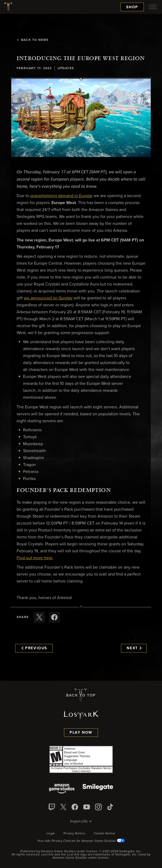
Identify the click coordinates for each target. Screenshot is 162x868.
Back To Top (81, 695)
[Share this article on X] (39, 617)
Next (134, 648)
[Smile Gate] (98, 789)
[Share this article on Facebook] (54, 617)
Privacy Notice (74, 834)
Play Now (81, 733)
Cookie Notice (105, 834)
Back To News (33, 40)
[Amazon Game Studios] (62, 789)
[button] (81, 118)
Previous (34, 648)
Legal (51, 834)
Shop (132, 7)
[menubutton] (153, 7)
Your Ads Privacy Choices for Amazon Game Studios (81, 841)
